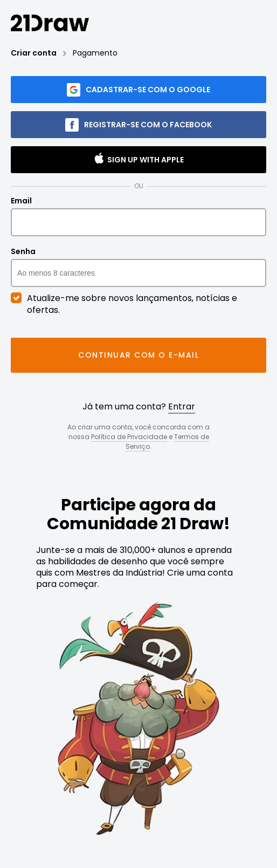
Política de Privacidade (129, 437)
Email (138, 216)
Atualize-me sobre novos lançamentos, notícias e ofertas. (124, 304)
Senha (138, 267)
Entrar (182, 406)
